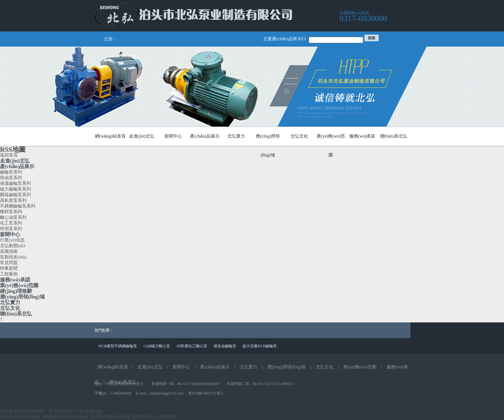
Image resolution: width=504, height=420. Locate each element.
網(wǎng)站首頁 (113, 367)
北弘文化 (10, 308)
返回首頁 (9, 155)
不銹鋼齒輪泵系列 (18, 206)
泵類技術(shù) (13, 257)
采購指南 (9, 251)
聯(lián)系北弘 (16, 314)
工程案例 (9, 274)
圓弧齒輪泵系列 (15, 195)
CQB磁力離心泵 (157, 346)
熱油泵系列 (11, 178)
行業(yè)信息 (12, 240)
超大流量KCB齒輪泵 (260, 346)
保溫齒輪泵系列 (15, 183)
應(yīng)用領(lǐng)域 (22, 297)
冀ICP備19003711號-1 (206, 393)
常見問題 (9, 263)
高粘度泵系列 (13, 200)
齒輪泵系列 (11, 172)
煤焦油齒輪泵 (225, 346)
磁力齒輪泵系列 (15, 189)
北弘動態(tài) (12, 246)
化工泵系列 (11, 223)
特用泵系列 (11, 229)
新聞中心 (10, 234)
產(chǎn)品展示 (17, 166)
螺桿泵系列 (11, 212)
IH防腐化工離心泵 (192, 346)
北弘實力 (10, 302)
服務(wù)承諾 (15, 280)
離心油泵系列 (13, 217)
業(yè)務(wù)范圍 (19, 285)
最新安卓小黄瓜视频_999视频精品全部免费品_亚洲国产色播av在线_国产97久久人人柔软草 (88, 417)
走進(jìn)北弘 (15, 161)
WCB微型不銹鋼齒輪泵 (118, 346)
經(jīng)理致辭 (16, 291)
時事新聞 (9, 268)
